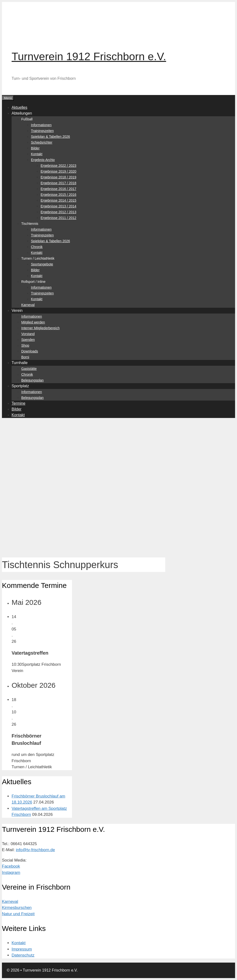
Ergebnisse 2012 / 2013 (58, 212)
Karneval (28, 305)
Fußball (27, 119)
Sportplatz (20, 386)
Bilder (35, 148)
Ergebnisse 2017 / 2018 (58, 183)
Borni (25, 357)
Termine (18, 403)
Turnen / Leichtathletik (38, 258)
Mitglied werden (33, 322)
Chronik (37, 247)
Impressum (22, 949)
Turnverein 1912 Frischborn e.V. (89, 56)
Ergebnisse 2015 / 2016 (58, 195)
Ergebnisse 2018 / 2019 (58, 177)
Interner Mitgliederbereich (40, 328)
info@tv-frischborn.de (36, 850)
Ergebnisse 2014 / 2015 (58, 200)
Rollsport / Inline (33, 282)
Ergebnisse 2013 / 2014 (58, 206)
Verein (17, 311)
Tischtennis (30, 224)
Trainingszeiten (42, 131)
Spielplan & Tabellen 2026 (50, 137)
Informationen (41, 125)
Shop (25, 345)
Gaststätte (29, 369)
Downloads (30, 351)
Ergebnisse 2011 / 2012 (58, 218)
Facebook (11, 866)
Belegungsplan (32, 380)
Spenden (28, 340)
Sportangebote (42, 264)
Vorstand (28, 334)
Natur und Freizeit (18, 914)
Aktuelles (19, 107)
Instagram (11, 873)
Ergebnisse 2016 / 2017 (58, 189)
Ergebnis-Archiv (43, 160)
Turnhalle (20, 363)
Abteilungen (22, 113)
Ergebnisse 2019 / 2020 (58, 171)
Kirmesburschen (17, 908)
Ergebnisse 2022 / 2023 (58, 166)
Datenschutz (23, 955)
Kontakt (37, 154)
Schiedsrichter (42, 142)
